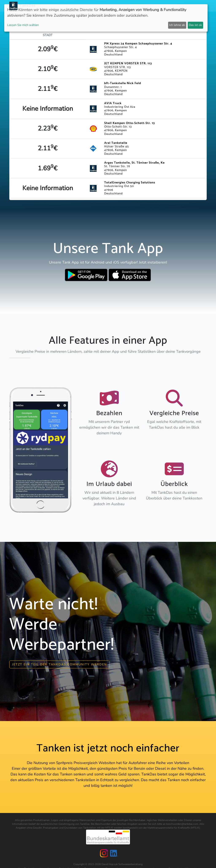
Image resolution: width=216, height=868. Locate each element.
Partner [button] (177, 6)
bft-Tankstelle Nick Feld (123, 83)
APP (77, 6)
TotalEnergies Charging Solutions (130, 183)
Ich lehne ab (177, 25)
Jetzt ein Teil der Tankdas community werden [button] (59, 664)
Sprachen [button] (196, 6)
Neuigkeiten (61, 6)
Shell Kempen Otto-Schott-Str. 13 (130, 123)
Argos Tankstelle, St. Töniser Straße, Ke (134, 163)
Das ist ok (195, 25)
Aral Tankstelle (116, 143)
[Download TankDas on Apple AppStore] (130, 275)
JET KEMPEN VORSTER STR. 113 (128, 63)
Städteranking (109, 6)
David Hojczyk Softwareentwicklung (122, 864)
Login (162, 6)
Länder (89, 6)
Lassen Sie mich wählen (23, 25)
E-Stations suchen (140, 6)
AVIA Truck (113, 103)
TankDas (26, 6)
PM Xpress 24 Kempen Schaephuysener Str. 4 (138, 44)
